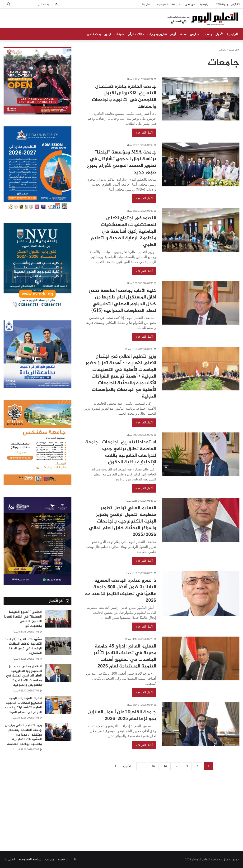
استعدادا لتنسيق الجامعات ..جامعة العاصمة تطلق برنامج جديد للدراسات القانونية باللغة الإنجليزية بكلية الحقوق (121, 452)
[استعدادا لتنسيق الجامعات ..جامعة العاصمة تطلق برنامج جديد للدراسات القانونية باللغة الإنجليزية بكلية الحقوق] (201, 454)
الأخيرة (123, 766)
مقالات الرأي (136, 34)
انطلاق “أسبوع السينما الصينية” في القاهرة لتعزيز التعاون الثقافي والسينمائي (23, 619)
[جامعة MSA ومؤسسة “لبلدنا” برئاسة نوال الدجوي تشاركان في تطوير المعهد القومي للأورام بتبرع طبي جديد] (201, 164)
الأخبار (220, 34)
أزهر (173, 34)
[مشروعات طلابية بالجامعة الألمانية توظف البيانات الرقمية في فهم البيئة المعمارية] (58, 646)
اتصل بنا (147, 4)
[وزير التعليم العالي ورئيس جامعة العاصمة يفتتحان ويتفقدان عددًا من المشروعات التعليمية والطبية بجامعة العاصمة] (58, 732)
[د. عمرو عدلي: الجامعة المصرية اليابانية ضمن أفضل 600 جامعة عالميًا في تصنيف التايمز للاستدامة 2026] (201, 593)
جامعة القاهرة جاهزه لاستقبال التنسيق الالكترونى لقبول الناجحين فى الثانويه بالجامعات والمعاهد (124, 97)
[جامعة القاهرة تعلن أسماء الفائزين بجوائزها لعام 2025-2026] (201, 724)
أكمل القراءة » (144, 133)
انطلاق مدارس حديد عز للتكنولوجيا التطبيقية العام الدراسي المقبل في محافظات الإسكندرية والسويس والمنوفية (24, 676)
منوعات (119, 34)
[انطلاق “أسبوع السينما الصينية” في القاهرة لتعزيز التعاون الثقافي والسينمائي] (58, 619)
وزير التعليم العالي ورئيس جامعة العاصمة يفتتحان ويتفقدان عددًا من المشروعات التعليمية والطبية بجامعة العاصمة (23, 735)
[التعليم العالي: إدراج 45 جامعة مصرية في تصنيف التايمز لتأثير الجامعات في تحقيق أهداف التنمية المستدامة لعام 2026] (201, 658)
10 (165, 766)
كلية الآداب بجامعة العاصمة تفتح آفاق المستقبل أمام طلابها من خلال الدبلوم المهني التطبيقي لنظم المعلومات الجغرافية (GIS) (123, 301)
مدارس (195, 34)
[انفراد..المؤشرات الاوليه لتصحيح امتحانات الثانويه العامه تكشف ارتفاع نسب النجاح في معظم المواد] (58, 705)
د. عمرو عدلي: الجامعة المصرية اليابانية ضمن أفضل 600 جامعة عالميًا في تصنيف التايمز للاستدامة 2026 (121, 591)
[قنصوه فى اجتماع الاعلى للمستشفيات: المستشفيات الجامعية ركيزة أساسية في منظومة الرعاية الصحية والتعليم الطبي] (201, 230)
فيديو (108, 34)
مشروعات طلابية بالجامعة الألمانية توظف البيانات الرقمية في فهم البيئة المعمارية (23, 646)
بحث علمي (94, 34)
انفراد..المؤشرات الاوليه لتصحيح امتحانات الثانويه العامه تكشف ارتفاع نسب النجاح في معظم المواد (23, 705)
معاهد (183, 34)
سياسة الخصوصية (168, 4)
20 (153, 766)
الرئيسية (205, 4)
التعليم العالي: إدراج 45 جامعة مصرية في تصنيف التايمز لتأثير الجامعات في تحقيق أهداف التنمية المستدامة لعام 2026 (125, 656)
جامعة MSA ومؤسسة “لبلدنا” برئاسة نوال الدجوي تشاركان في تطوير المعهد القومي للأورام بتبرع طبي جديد (122, 162)
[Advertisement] (121, 806)
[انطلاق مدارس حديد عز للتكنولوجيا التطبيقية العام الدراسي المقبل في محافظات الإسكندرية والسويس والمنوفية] (58, 673)
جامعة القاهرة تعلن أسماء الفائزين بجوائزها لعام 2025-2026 (122, 716)
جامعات (208, 34)
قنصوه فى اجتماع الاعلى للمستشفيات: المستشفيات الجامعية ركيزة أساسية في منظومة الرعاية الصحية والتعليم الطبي (124, 232)
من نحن (190, 4)
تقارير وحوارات (157, 34)
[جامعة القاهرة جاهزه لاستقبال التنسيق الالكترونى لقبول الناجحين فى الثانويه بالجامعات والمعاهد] (201, 99)
